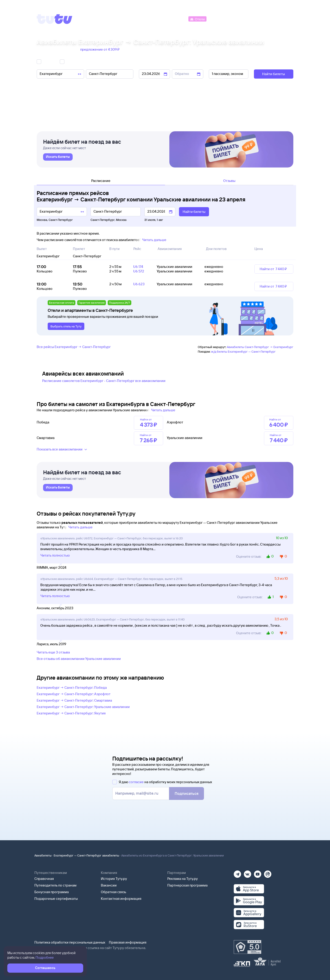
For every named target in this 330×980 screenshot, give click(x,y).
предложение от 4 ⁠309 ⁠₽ (100, 49)
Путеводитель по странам (55, 885)
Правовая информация (128, 942)
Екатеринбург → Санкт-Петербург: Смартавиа (74, 700)
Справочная (44, 879)
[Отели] (197, 19)
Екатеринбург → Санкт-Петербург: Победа (72, 688)
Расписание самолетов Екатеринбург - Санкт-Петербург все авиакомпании (104, 381)
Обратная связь (114, 892)
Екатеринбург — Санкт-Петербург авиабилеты (86, 855)
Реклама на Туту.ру (183, 879)
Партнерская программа (187, 885)
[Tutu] (55, 19)
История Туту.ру (114, 879)
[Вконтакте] (247, 873)
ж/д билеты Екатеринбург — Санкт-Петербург (243, 351)
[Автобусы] (178, 19)
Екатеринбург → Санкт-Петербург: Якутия (71, 713)
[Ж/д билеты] (153, 19)
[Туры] (239, 19)
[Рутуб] (268, 873)
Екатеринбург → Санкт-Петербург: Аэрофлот (74, 694)
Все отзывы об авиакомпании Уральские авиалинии (79, 659)
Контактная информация (121, 899)
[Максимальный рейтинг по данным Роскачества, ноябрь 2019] (247, 947)
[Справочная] (284, 19)
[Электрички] (219, 19)
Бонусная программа (52, 892)
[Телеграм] (237, 873)
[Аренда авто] (259, 19)
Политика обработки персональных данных (70, 942)
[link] (58, 157)
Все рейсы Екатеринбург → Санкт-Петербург (74, 347)
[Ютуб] (258, 873)
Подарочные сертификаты (56, 899)
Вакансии (109, 885)
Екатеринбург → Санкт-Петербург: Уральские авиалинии (83, 707)
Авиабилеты (43, 855)
